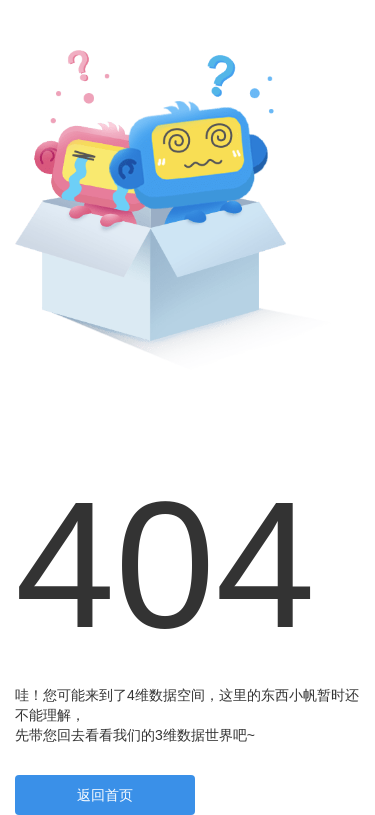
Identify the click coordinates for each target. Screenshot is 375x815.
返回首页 (105, 795)
